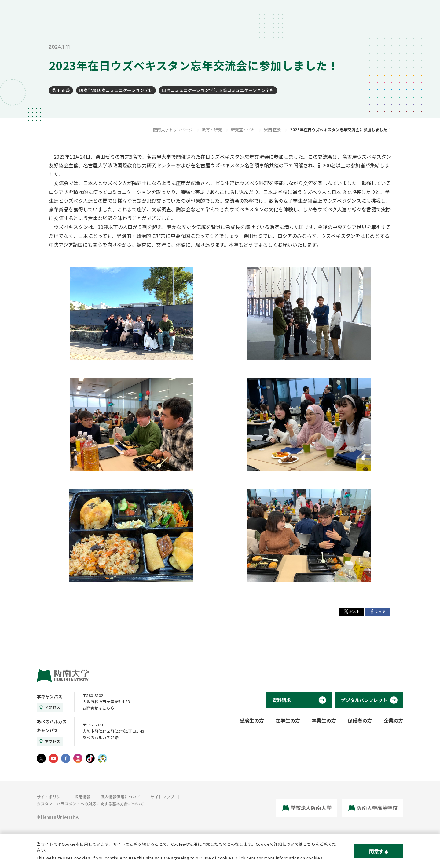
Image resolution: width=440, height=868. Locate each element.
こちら (309, 844)
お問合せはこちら (98, 708)
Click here (246, 858)
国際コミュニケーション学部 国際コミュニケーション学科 (218, 90)
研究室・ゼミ (243, 130)
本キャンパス (50, 696)
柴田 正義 (61, 90)
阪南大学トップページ (173, 130)
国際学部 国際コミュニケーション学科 (116, 90)
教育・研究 (212, 130)
